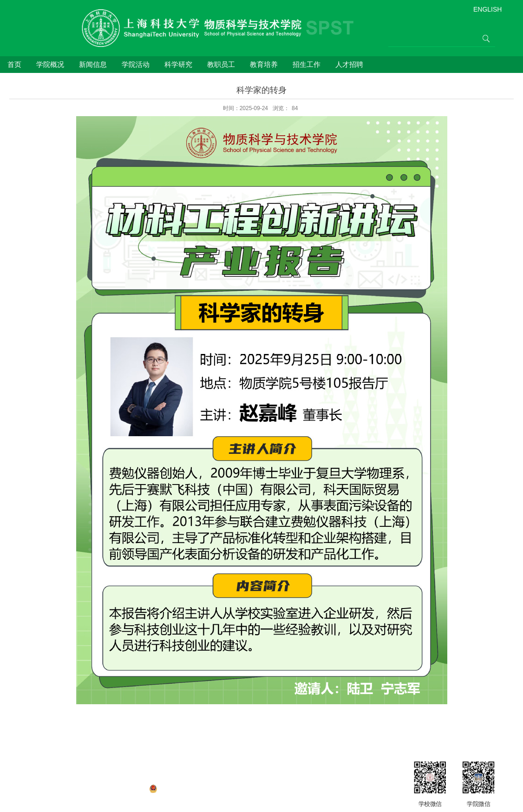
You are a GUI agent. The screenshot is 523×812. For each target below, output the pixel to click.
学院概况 (50, 64)
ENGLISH (487, 9)
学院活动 (136, 64)
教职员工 (221, 64)
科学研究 (178, 64)
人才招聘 (349, 64)
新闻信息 (93, 64)
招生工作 (307, 64)
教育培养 (264, 64)
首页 (14, 64)
